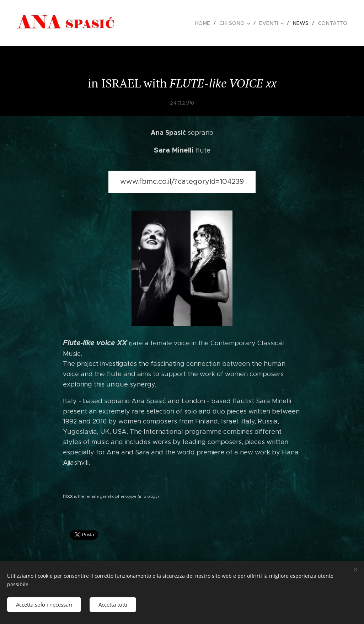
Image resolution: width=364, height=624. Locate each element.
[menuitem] (208, 23)
